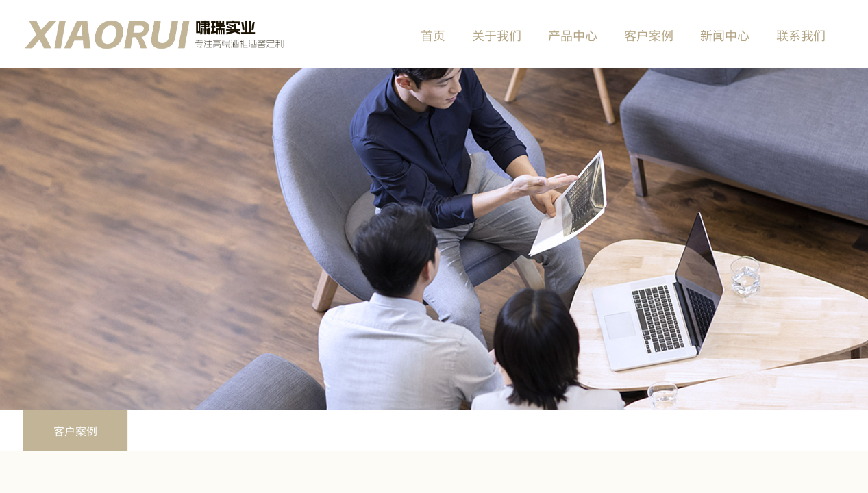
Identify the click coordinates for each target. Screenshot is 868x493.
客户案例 (75, 431)
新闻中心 (725, 35)
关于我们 (497, 35)
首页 (433, 35)
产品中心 (573, 35)
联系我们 (801, 35)
